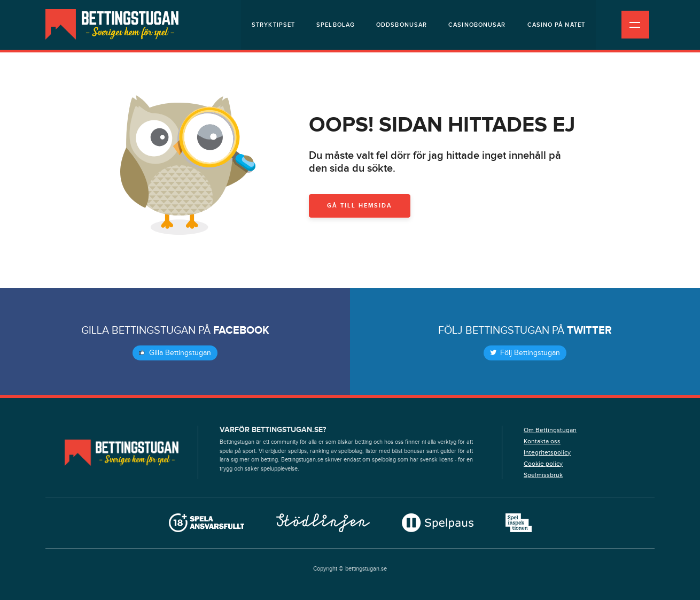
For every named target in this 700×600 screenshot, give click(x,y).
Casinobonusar (477, 25)
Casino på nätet (557, 25)
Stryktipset (273, 25)
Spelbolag (336, 25)
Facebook (241, 330)
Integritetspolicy (547, 452)
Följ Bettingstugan (525, 353)
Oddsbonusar (402, 25)
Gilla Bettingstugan (175, 353)
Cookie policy (543, 464)
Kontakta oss (542, 441)
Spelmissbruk (543, 475)
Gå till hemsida (360, 206)
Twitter (589, 330)
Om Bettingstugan (550, 430)
